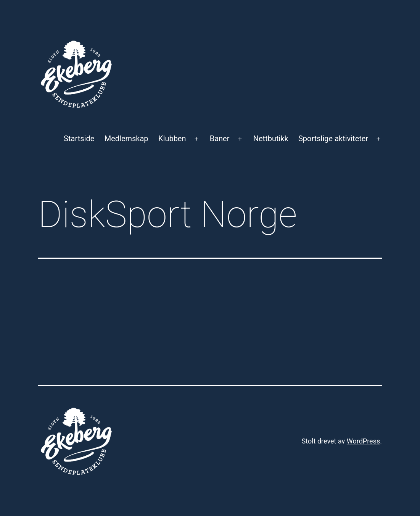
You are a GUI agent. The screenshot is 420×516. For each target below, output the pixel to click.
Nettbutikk (271, 139)
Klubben (172, 139)
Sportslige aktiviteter (333, 139)
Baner (220, 139)
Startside (79, 139)
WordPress (363, 441)
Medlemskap (126, 139)
